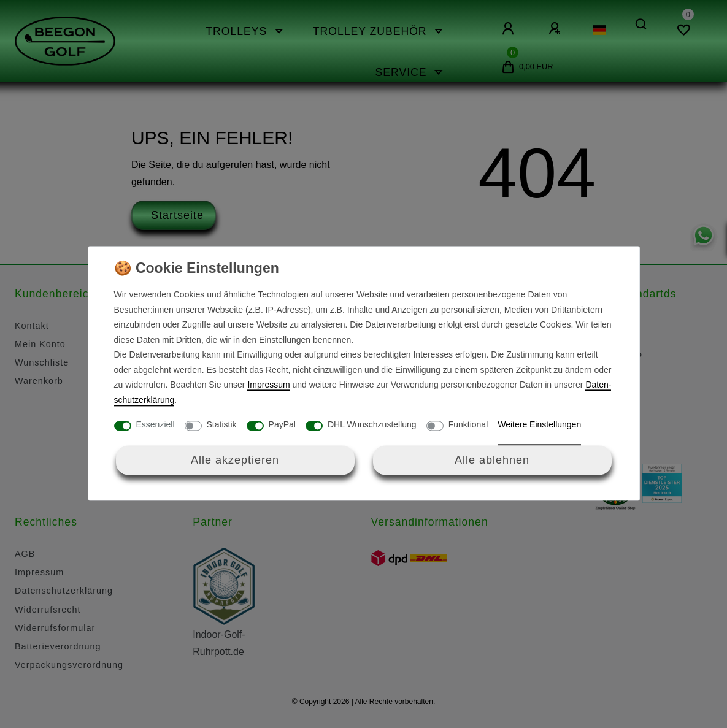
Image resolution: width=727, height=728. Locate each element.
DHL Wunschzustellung (372, 425)
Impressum (268, 385)
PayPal (282, 425)
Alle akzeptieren (235, 460)
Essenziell (156, 425)
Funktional (468, 425)
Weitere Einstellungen (539, 425)
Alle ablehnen (492, 460)
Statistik (222, 425)
